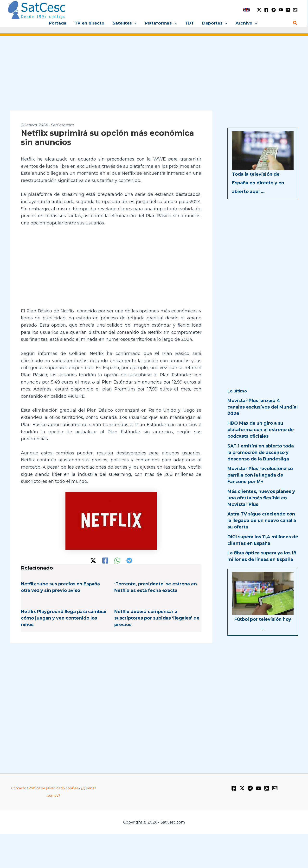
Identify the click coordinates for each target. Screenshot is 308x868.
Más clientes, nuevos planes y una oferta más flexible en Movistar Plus (261, 498)
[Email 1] (295, 10)
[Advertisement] (154, 76)
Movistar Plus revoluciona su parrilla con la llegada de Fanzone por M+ (260, 475)
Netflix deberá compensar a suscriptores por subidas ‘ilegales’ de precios (157, 618)
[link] (246, 10)
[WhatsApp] (117, 561)
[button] (134, 23)
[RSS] (288, 10)
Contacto (19, 788)
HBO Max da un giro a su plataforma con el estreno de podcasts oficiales (261, 430)
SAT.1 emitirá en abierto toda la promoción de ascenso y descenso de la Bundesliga (261, 453)
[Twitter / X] (259, 10)
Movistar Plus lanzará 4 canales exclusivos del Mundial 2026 (263, 407)
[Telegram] (274, 10)
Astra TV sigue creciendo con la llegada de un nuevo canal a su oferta (262, 521)
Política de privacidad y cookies (54, 788)
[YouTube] (281, 10)
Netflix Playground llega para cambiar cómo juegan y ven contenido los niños (64, 618)
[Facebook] (266, 10)
